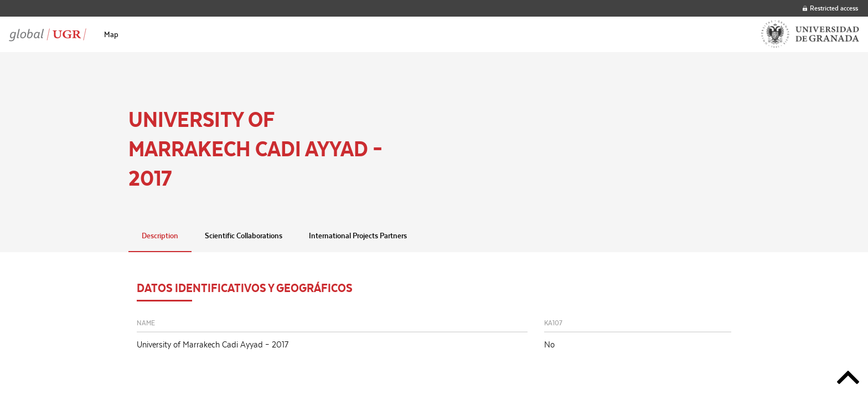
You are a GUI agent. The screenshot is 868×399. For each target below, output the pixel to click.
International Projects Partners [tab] (358, 236)
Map (111, 34)
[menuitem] (111, 34)
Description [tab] (160, 236)
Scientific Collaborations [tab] (244, 236)
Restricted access (830, 8)
